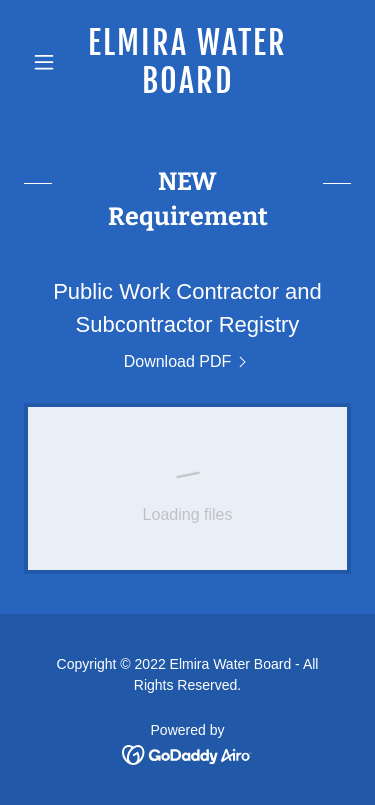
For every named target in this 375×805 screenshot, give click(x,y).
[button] (48, 62)
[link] (187, 62)
